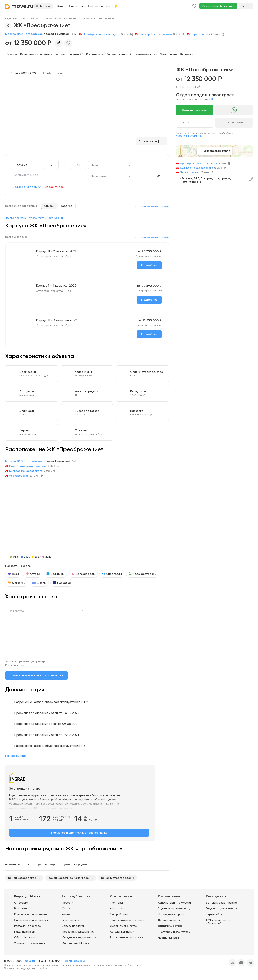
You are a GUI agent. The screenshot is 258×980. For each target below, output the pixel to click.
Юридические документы (79, 937)
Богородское (33, 34)
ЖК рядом (80, 864)
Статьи (67, 908)
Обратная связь (24, 937)
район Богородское (74, 18)
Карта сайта (214, 914)
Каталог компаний (122, 932)
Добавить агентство (123, 926)
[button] (152, 206)
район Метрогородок (116, 878)
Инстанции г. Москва (76, 943)
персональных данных (189, 136)
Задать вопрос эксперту (174, 908)
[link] (20, 18)
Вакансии (20, 908)
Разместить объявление (218, 6)
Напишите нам (75, 961)
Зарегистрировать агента (127, 920)
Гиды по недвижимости (222, 908)
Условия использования (29, 943)
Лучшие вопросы (169, 920)
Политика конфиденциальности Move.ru (27, 968)
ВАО (55, 18)
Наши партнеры (25, 932)
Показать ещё (16, 756)
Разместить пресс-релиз (126, 937)
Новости (68, 903)
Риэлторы (116, 903)
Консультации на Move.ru (174, 903)
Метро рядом (38, 864)
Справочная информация (31, 920)
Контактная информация (31, 914)
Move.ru (122, 965)
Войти (246, 6)
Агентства (117, 908)
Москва (44, 18)
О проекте (21, 903)
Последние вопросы (171, 914)
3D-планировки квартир (222, 903)
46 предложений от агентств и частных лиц (34, 218)
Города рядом (60, 864)
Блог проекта (71, 920)
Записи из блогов (73, 926)
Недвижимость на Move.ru (20, 18)
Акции (66, 914)
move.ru (30, 961)
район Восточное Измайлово (69, 878)
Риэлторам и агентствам (174, 932)
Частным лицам (168, 938)
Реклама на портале (27, 926)
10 (39, 878)
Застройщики (119, 914)
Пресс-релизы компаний (78, 932)
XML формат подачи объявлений (220, 922)
